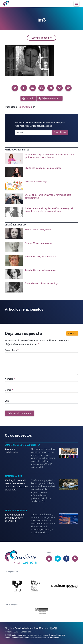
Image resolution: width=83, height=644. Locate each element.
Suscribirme (60, 132)
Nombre (10, 379)
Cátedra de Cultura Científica (29, 628)
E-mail (9, 390)
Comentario (12, 350)
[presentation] (41, 158)
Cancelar (72, 334)
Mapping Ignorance (16, 511)
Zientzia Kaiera (14, 476)
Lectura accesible (41, 38)
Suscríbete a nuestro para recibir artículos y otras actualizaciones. (40, 124)
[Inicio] (6, 4)
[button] (15, 88)
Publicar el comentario (20, 413)
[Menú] (76, 4)
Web (7, 401)
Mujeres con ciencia (20, 635)
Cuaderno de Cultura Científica (23, 445)
